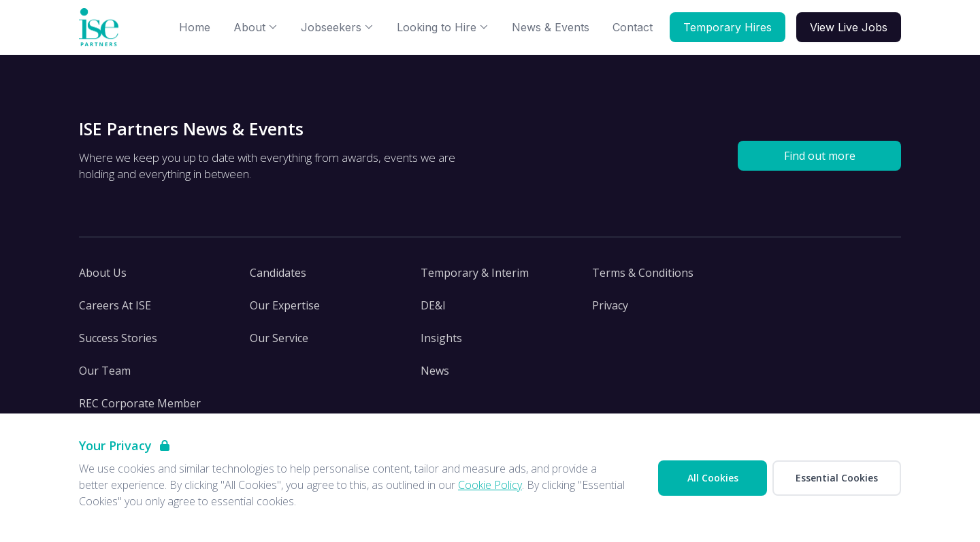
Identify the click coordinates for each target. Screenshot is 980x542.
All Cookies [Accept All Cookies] (713, 478)
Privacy (610, 305)
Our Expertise (285, 305)
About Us (103, 273)
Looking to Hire (443, 27)
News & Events (551, 27)
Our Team (105, 371)
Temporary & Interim (475, 273)
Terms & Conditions (643, 273)
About (256, 27)
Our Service (279, 338)
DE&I (433, 305)
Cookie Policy (490, 485)
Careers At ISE (115, 305)
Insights (441, 338)
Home (195, 27)
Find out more (820, 156)
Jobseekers (337, 27)
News (435, 371)
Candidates (278, 273)
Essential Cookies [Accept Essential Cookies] (837, 478)
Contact (633, 27)
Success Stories (118, 338)
